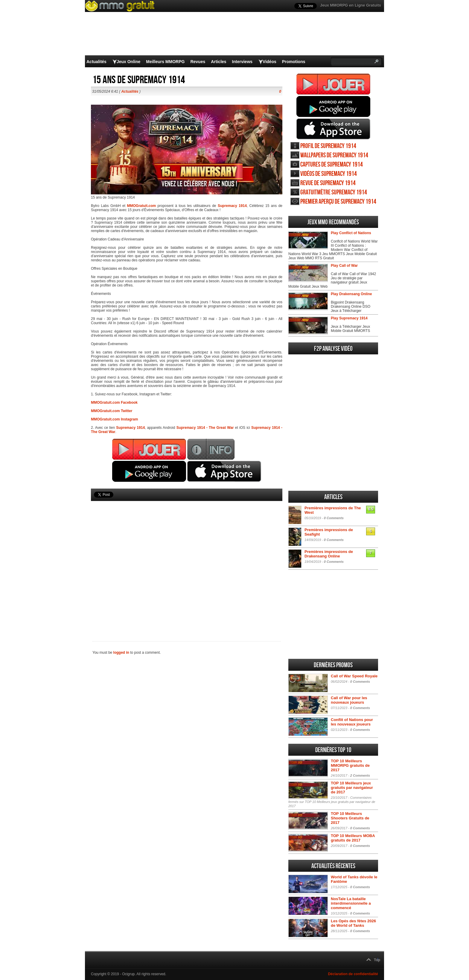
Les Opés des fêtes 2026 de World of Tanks (353, 923)
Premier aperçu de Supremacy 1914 (338, 202)
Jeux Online (128, 62)
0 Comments (334, 518)
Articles (218, 62)
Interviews (242, 62)
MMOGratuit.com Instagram (114, 419)
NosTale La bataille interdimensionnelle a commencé (351, 903)
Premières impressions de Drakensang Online (329, 554)
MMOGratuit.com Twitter (112, 411)
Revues (198, 62)
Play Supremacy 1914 (349, 318)
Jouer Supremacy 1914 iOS (333, 129)
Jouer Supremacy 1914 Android (333, 106)
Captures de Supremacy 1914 (332, 165)
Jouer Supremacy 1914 (333, 84)
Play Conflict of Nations (351, 233)
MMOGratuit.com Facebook (114, 403)
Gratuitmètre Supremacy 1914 (334, 192)
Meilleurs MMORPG (165, 62)
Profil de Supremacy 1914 (328, 146)
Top (377, 960)
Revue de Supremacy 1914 (328, 183)
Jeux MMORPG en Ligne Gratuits (351, 5)
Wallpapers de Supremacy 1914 (334, 155)
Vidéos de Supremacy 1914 (329, 174)
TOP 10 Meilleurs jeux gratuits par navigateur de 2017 (352, 788)
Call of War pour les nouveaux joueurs (349, 700)
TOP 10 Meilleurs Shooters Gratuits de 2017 (350, 818)
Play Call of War (344, 266)
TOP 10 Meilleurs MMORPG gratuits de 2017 (350, 765)
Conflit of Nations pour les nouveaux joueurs (352, 722)
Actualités (96, 62)
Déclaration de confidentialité (353, 974)
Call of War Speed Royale (354, 676)
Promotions (294, 62)
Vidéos (269, 62)
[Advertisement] (187, 561)
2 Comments (360, 775)
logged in (121, 653)
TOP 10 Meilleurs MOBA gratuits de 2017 (353, 838)
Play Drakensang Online (351, 294)
